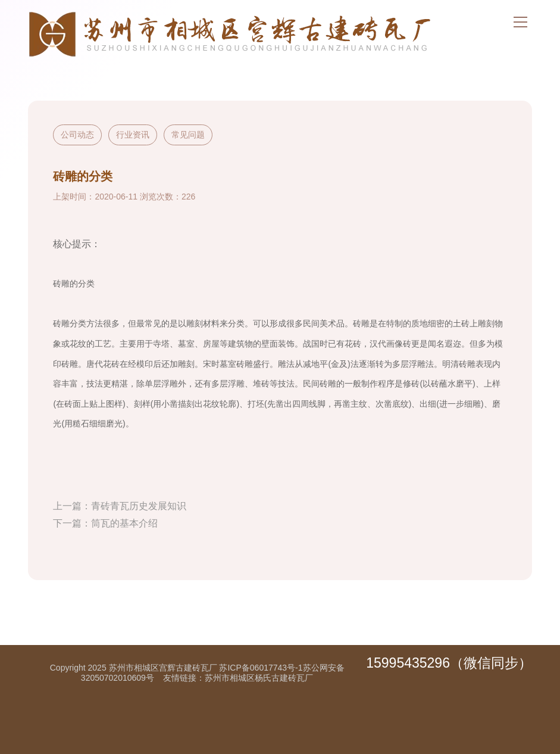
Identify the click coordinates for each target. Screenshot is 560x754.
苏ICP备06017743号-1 (261, 668)
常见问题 (188, 135)
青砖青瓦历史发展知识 (139, 506)
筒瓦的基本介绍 (124, 523)
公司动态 (77, 135)
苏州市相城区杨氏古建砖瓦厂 (259, 678)
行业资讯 (133, 135)
